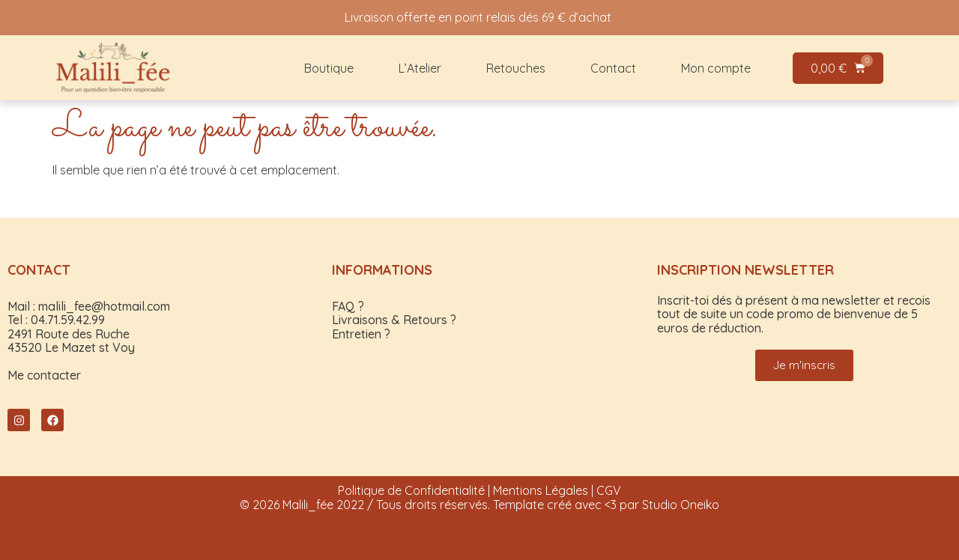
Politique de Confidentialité (411, 490)
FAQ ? (348, 306)
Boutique (329, 68)
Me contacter (44, 375)
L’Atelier (420, 68)
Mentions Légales (541, 490)
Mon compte (716, 68)
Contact (613, 68)
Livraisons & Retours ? (394, 320)
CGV (609, 490)
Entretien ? (361, 334)
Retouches (516, 68)
